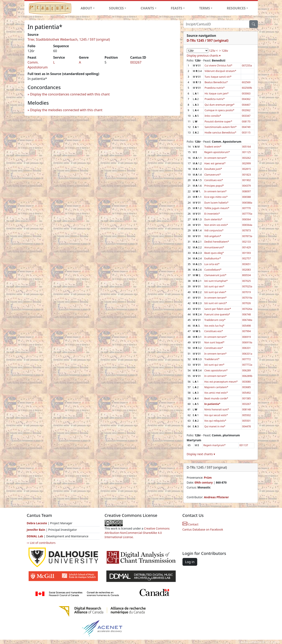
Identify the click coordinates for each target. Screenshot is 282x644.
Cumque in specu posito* (219, 110)
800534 (247, 275)
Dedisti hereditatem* (217, 242)
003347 (246, 116)
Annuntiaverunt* (214, 247)
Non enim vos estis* (216, 225)
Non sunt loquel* (214, 342)
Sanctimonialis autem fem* (221, 127)
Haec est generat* (215, 163)
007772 (247, 359)
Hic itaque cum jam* (217, 94)
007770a (247, 214)
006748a (247, 320)
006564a (247, 225)
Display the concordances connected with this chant (70, 94)
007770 (247, 208)
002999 (247, 163)
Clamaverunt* (212, 175)
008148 (247, 409)
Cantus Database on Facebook (203, 529)
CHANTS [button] (147, 8)
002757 (247, 258)
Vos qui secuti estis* (216, 415)
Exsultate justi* (213, 169)
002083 (247, 270)
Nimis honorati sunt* (217, 409)
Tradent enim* (213, 147)
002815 (247, 169)
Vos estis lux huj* (214, 326)
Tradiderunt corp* (215, 320)
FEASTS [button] (177, 8)
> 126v (224, 51)
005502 (247, 415)
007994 (247, 331)
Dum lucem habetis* (216, 203)
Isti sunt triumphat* (216, 281)
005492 (247, 393)
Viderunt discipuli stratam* (220, 71)
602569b (247, 88)
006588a (247, 203)
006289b (247, 376)
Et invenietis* (212, 214)
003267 (136, 62)
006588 (247, 197)
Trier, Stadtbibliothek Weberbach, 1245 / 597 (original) (69, 39)
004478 (247, 426)
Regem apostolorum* (217, 152)
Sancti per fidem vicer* (218, 309)
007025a (247, 286)
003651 (247, 264)
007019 (247, 292)
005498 (247, 326)
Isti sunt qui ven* (214, 286)
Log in (190, 562)
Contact (190, 524)
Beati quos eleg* (214, 253)
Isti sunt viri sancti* (216, 303)
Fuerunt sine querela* (217, 314)
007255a (247, 66)
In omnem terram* (215, 158)
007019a (247, 298)
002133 (247, 242)
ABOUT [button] (86, 8)
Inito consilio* (213, 116)
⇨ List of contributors (41, 543)
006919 (247, 337)
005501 (247, 421)
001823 (247, 175)
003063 (246, 94)
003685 (247, 387)
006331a (247, 354)
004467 (246, 105)
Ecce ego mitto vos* (216, 197)
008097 (247, 191)
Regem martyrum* (215, 445)
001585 (247, 398)
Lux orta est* (212, 264)
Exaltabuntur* (212, 258)
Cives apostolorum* (216, 370)
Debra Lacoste (37, 523)
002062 (246, 110)
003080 (247, 382)
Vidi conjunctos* (214, 230)
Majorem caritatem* (216, 387)
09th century (204, 482)
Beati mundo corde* (216, 398)
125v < (213, 51)
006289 (247, 370)
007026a (247, 309)
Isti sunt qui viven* (215, 292)
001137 (244, 445)
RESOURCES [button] (236, 8)
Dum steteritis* (213, 219)
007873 (247, 230)
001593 (247, 253)
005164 (247, 147)
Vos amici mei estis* (216, 393)
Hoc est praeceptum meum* (221, 382)
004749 (246, 127)
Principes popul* (214, 186)
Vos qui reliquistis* (215, 421)
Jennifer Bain (36, 530)
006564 (247, 219)
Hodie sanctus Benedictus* (220, 133)
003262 (247, 158)
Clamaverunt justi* (215, 275)
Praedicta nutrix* (215, 88)
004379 (247, 186)
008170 (246, 122)
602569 (246, 82)
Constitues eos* (213, 180)
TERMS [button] (204, 8)
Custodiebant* (213, 270)
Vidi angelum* (213, 236)
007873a (247, 236)
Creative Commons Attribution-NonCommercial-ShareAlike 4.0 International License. (137, 533)
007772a (247, 365)
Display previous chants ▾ (204, 55)
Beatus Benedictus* (216, 82)
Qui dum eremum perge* (220, 105)
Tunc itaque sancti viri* (218, 77)
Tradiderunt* (212, 359)
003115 (246, 133)
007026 (247, 303)
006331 (247, 348)
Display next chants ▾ (201, 454)
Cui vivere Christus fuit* (219, 66)
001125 (247, 152)
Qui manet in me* (215, 426)
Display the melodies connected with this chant (66, 110)
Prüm (208, 478)
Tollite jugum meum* (217, 208)
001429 (247, 247)
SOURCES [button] (116, 8)
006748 (247, 314)
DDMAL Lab (35, 536)
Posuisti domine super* (218, 122)
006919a (247, 342)
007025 (247, 281)
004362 (246, 99)
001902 (247, 180)
